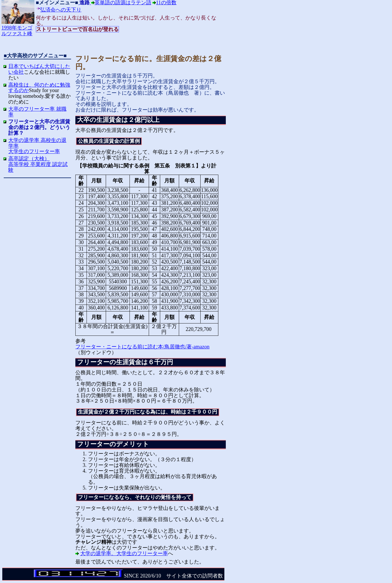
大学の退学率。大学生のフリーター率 (124, 553)
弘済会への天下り (61, 10)
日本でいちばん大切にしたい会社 (39, 69)
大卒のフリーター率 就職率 (37, 112)
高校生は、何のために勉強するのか (39, 88)
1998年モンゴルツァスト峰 (18, 28)
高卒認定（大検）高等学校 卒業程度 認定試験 (38, 164)
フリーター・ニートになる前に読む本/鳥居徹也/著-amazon (142, 347)
